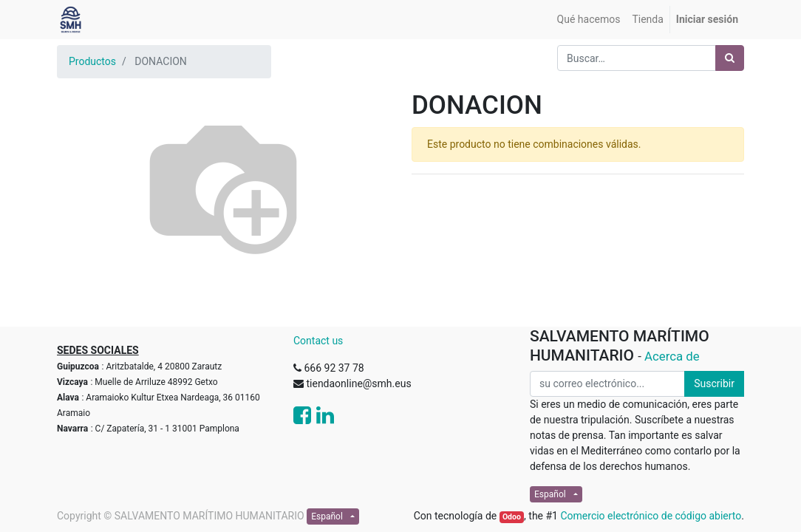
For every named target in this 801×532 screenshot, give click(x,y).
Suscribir (714, 383)
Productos (92, 61)
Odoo (512, 517)
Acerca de (672, 356)
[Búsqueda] (730, 58)
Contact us (318, 341)
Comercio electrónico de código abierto (651, 516)
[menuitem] (589, 20)
